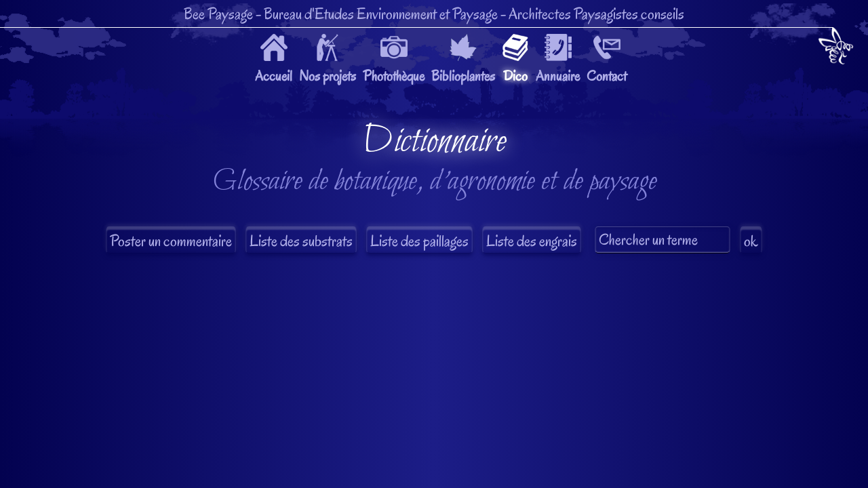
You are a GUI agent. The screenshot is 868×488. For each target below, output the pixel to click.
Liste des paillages (419, 241)
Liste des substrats (301, 241)
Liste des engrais (532, 241)
